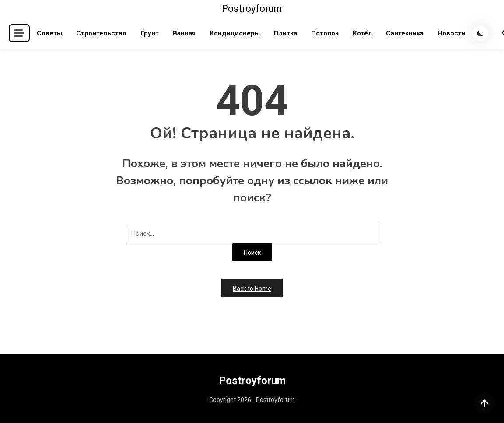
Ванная (184, 33)
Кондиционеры (235, 33)
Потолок (325, 33)
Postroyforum (252, 9)
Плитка (285, 33)
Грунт (150, 33)
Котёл (362, 33)
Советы (49, 33)
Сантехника (405, 33)
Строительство (101, 33)
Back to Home (252, 289)
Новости (451, 33)
